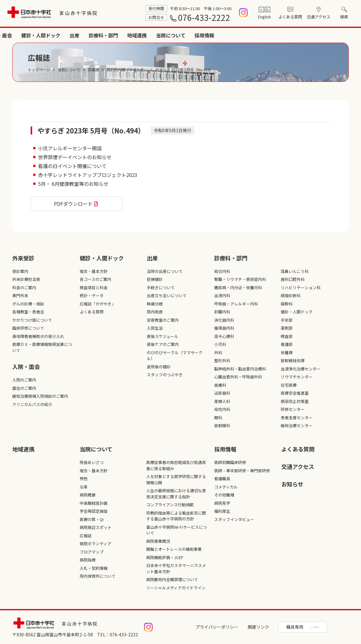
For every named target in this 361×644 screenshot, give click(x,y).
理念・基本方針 (94, 271)
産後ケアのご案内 (163, 344)
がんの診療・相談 (28, 304)
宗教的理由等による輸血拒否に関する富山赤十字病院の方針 (176, 516)
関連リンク (258, 627)
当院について (311, 35)
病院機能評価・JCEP (165, 557)
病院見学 (222, 503)
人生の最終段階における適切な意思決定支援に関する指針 (176, 494)
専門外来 (20, 295)
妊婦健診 (155, 279)
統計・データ (92, 295)
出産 (215, 35)
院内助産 (155, 312)
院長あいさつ (92, 462)
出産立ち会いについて (167, 295)
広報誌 (86, 536)
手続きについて (161, 287)
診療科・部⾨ (231, 258)
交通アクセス (319, 17)
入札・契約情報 (94, 568)
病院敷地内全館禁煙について (172, 579)
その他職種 (224, 495)
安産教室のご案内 (163, 320)
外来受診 (109, 35)
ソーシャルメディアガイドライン (176, 588)
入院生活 (155, 328)
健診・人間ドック (181, 35)
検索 (344, 17)
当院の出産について (165, 271)
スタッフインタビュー (234, 519)
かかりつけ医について (32, 320)
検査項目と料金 (94, 287)
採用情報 (345, 35)
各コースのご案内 (95, 279)
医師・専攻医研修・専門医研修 (242, 471)
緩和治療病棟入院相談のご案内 (40, 396)
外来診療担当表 (26, 279)
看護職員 (222, 479)
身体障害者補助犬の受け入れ (38, 336)
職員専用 (295, 627)
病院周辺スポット (96, 527)
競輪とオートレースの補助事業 (174, 549)
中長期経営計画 (94, 503)
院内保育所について (98, 576)
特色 (84, 479)
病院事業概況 (158, 541)
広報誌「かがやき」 (98, 304)
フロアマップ (92, 552)
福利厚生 (222, 511)
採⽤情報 (225, 449)
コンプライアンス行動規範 (170, 505)
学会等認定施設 (94, 511)
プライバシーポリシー (217, 627)
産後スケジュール (163, 336)
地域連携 (278, 35)
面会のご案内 (24, 388)
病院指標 (88, 560)
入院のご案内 (24, 380)
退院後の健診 (159, 367)
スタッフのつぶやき (165, 375)
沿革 (84, 487)
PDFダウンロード (73, 204)
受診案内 (20, 271)
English (264, 17)
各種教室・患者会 (28, 312)
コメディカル (226, 487)
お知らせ (292, 484)
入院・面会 (140, 35)
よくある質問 (290, 17)
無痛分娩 (155, 304)
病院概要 (88, 495)
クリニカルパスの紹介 (32, 404)
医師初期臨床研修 (230, 462)
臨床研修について (28, 328)
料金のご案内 (24, 287)
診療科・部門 (244, 35)
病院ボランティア (95, 544)
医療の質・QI (92, 519)
